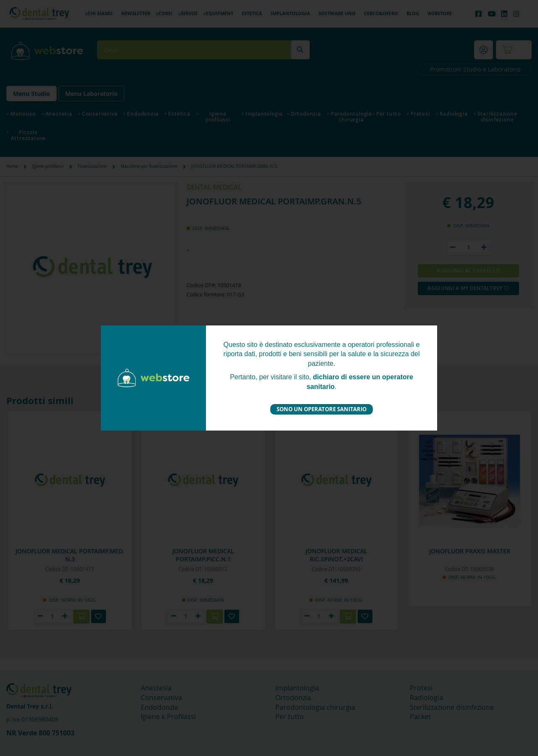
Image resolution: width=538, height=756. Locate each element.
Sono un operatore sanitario (322, 409)
